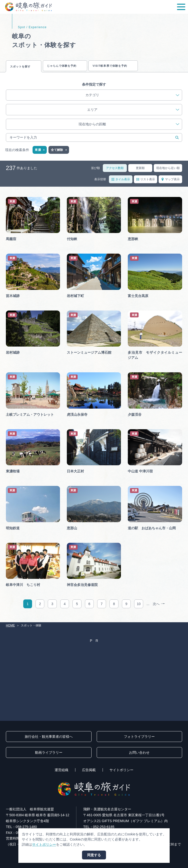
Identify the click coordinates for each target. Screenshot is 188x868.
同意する (94, 855)
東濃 (40, 154)
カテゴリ (132, 99)
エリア (133, 113)
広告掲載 (89, 770)
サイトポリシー (121, 770)
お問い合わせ (139, 752)
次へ (159, 608)
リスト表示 (146, 183)
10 (139, 608)
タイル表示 (121, 183)
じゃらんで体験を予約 (78, 67)
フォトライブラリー (139, 737)
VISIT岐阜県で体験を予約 (140, 67)
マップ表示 (170, 183)
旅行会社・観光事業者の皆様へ (49, 737)
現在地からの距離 (129, 128)
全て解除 (59, 154)
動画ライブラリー (49, 752)
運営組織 (61, 770)
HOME (10, 625)
